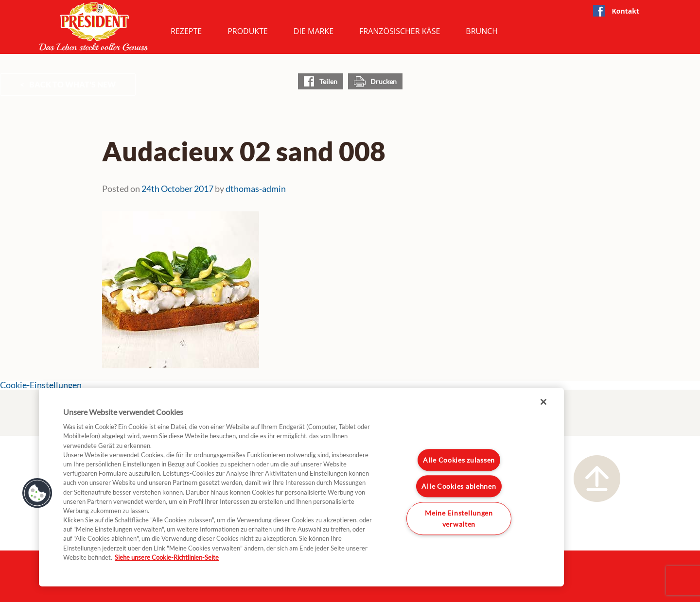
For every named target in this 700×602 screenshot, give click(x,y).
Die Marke (314, 31)
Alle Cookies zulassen (459, 460)
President (94, 26)
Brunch (482, 31)
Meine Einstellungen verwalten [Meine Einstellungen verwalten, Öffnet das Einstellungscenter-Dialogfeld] (459, 518)
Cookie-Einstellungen (41, 385)
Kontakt (626, 11)
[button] (37, 493)
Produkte (248, 31)
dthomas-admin (256, 189)
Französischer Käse (400, 31)
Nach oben (597, 479)
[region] (301, 487)
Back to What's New (72, 84)
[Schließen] (543, 402)
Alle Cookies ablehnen (459, 487)
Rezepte (186, 31)
